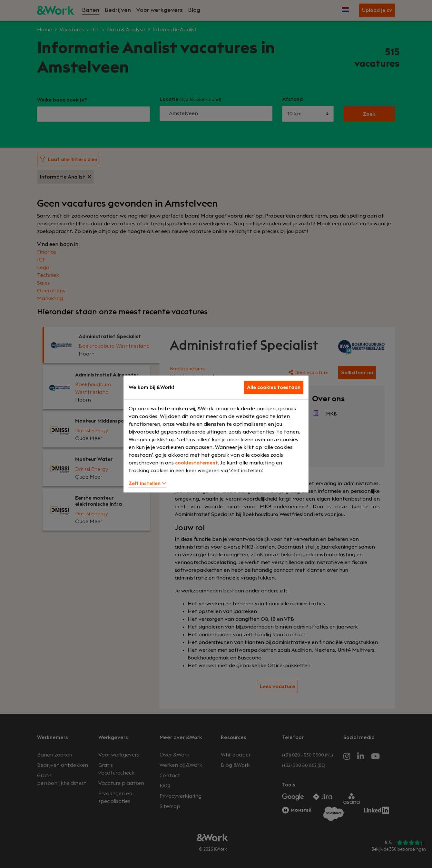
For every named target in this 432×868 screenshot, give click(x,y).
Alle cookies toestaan (274, 387)
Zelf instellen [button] (147, 483)
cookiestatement (196, 463)
